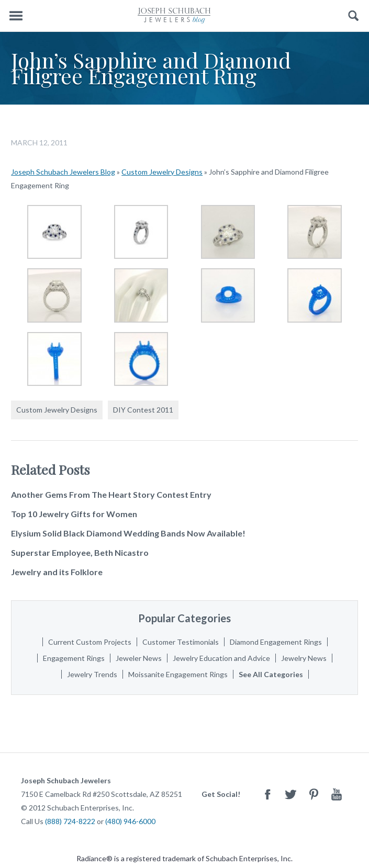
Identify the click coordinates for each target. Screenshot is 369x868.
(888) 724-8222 (70, 821)
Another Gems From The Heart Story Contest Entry (111, 494)
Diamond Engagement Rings (276, 642)
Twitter (290, 794)
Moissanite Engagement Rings (178, 674)
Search (354, 16)
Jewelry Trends (92, 674)
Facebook (267, 794)
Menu (16, 16)
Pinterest (314, 794)
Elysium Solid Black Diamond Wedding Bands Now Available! (128, 533)
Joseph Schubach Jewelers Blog (63, 172)
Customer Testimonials (181, 642)
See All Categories (271, 674)
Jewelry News (304, 658)
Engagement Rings (74, 658)
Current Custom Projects (90, 642)
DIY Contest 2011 (143, 410)
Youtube (337, 794)
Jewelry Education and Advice (221, 658)
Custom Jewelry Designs (162, 172)
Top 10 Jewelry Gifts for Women (74, 514)
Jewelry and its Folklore (57, 572)
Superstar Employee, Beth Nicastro (80, 552)
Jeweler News (139, 658)
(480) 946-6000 (130, 821)
